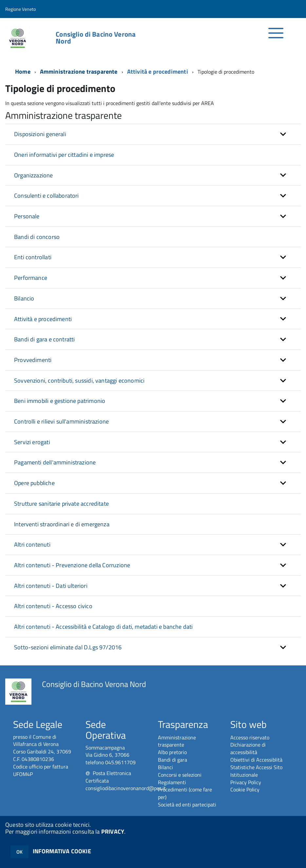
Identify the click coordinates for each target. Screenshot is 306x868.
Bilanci (165, 767)
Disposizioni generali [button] (40, 134)
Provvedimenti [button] (33, 360)
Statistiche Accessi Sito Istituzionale (256, 771)
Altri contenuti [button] (32, 544)
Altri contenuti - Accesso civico (53, 606)
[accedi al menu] (276, 36)
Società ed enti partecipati (187, 805)
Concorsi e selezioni (180, 775)
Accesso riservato (250, 737)
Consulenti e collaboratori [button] (47, 196)
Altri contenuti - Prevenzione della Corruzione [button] (72, 565)
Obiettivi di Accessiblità (256, 760)
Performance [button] (31, 278)
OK (19, 852)
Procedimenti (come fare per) (185, 793)
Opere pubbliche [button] (34, 483)
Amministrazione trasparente (79, 72)
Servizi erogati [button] (32, 442)
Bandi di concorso (37, 237)
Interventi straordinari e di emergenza (62, 524)
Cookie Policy (245, 789)
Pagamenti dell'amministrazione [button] (55, 462)
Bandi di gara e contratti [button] (45, 339)
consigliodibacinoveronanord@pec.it (126, 788)
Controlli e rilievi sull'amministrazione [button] (61, 421)
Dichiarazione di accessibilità (248, 748)
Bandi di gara (172, 760)
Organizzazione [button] (34, 175)
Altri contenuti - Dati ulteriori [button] (51, 586)
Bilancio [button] (24, 298)
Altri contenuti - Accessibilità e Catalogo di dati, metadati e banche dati (103, 627)
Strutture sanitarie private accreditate (61, 504)
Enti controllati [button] (33, 257)
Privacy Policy (246, 782)
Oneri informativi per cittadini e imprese (64, 155)
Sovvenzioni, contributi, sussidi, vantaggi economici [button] (79, 380)
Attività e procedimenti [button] (43, 319)
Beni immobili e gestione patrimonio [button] (60, 401)
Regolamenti (172, 782)
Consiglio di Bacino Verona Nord (96, 38)
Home (23, 72)
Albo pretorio (172, 752)
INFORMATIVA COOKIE (62, 851)
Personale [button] (27, 216)
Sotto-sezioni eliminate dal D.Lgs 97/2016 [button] (68, 647)
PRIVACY (113, 832)
